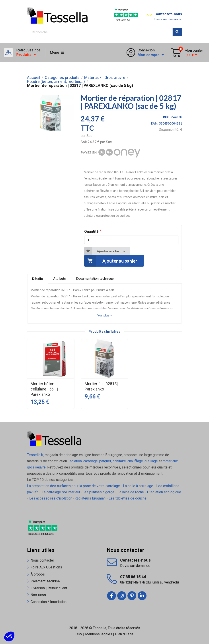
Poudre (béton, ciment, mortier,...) (56, 82)
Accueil (34, 78)
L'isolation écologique (164, 492)
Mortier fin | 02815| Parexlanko (101, 386)
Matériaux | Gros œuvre (105, 78)
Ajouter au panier (111, 261)
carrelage (91, 461)
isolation (75, 461)
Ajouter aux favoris (105, 251)
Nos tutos (38, 595)
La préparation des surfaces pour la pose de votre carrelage (73, 486)
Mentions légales (99, 634)
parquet (105, 461)
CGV (79, 634)
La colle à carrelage (138, 486)
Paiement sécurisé (45, 581)
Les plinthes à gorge (98, 492)
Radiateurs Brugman (90, 498)
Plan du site (124, 634)
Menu (57, 52)
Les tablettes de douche (128, 498)
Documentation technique (95, 279)
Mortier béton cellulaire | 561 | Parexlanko (44, 389)
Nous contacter (42, 560)
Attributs (60, 279)
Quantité (91, 231)
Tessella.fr (35, 455)
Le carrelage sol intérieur (61, 492)
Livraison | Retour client (49, 588)
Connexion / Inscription (49, 602)
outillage (151, 461)
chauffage (135, 461)
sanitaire (119, 461)
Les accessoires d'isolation (51, 498)
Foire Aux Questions (46, 567)
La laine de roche (131, 492)
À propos (38, 574)
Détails (37, 279)
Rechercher (177, 32)
